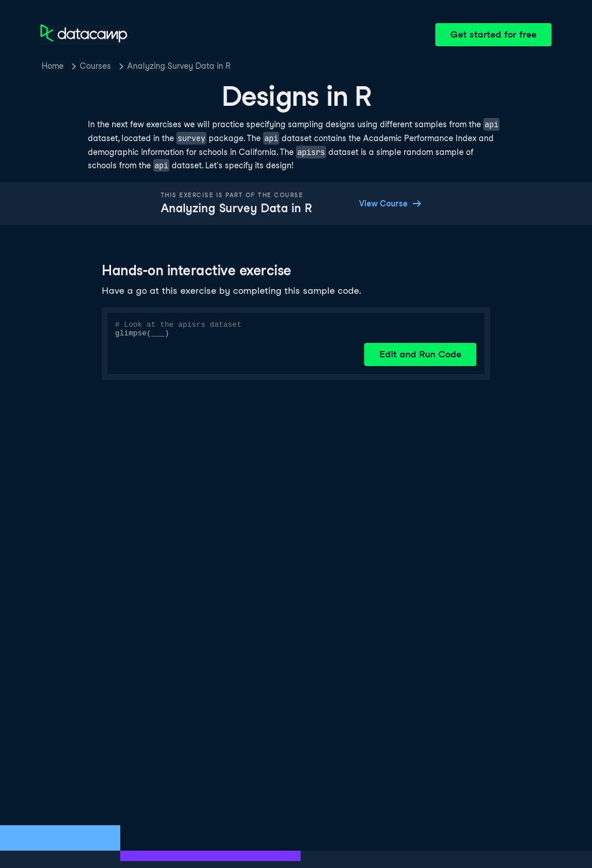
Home (53, 66)
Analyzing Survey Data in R (179, 66)
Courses (95, 66)
